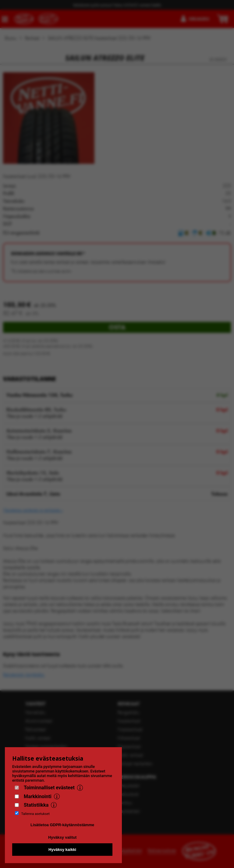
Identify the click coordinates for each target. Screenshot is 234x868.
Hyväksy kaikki (62, 850)
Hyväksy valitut (62, 837)
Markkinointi (38, 796)
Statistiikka (36, 805)
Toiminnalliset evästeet (49, 788)
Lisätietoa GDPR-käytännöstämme (62, 825)
